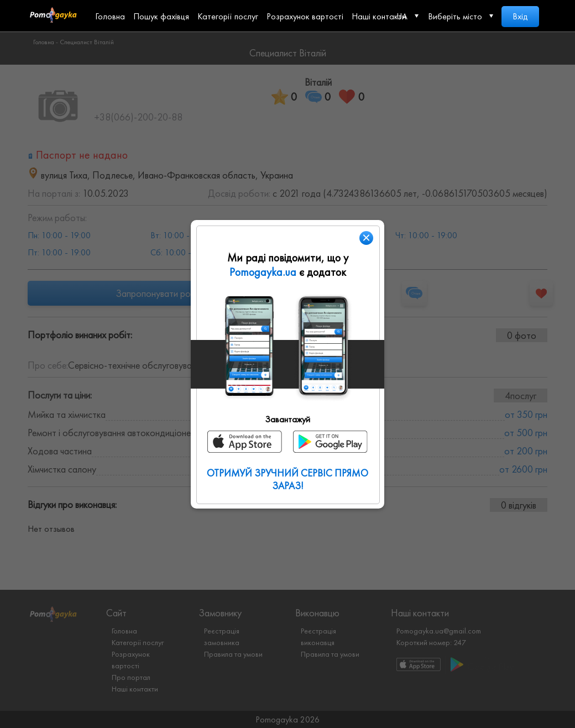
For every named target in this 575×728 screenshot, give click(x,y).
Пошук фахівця (161, 16)
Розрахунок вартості (305, 16)
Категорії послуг (228, 16)
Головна (110, 16)
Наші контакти (379, 16)
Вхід (520, 16)
